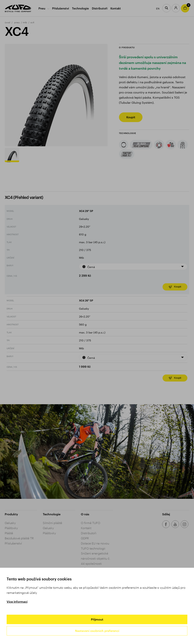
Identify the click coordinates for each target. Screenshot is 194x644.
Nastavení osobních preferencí (97, 631)
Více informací (17, 602)
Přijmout (97, 619)
